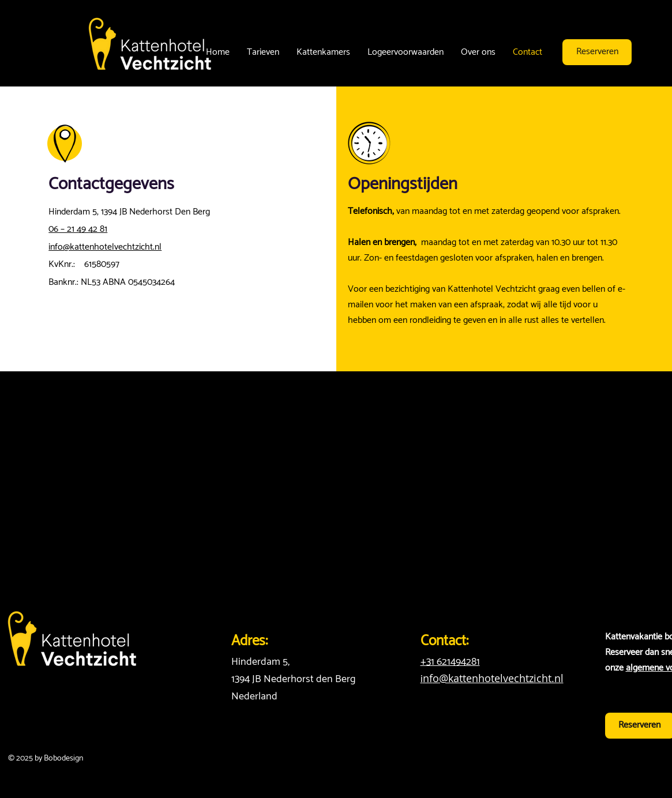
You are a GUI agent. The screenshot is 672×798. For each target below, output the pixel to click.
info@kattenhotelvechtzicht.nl (105, 247)
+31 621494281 (450, 662)
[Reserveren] (597, 52)
